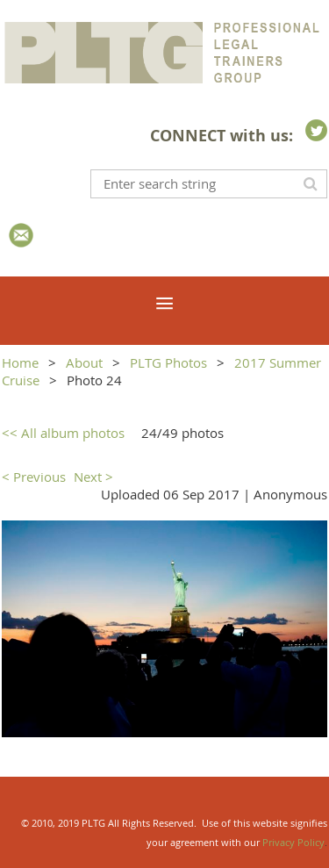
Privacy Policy (293, 842)
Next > (93, 477)
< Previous (34, 477)
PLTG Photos (168, 362)
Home (20, 362)
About (84, 362)
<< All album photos (63, 433)
